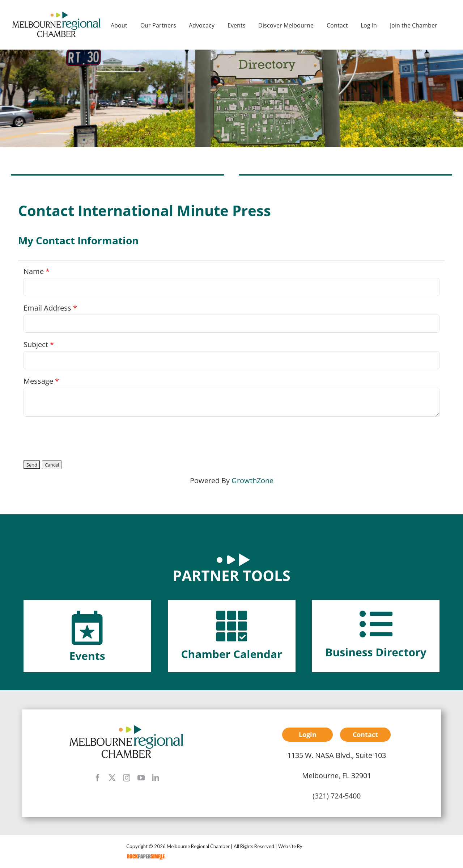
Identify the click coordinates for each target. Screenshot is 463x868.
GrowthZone (252, 481)
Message (38, 381)
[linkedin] (156, 778)
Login (308, 734)
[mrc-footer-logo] (126, 727)
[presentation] (78, 436)
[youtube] (141, 778)
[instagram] (127, 778)
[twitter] (112, 778)
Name (34, 271)
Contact (365, 734)
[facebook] (98, 778)
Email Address (47, 308)
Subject (36, 344)
